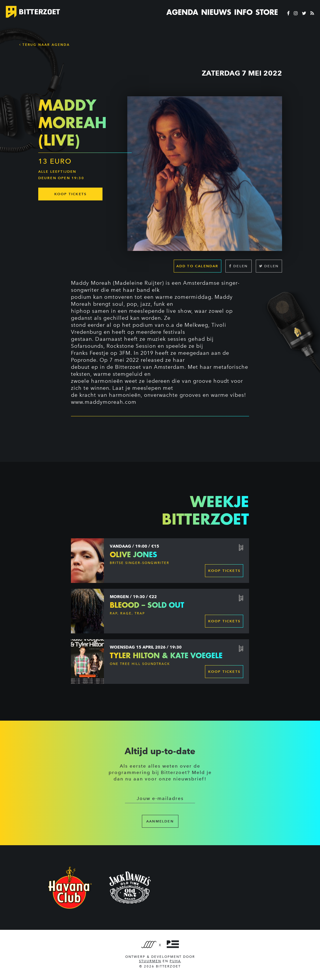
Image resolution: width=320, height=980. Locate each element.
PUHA (175, 961)
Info (243, 12)
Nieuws (216, 12)
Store (267, 12)
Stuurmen (150, 961)
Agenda (182, 12)
